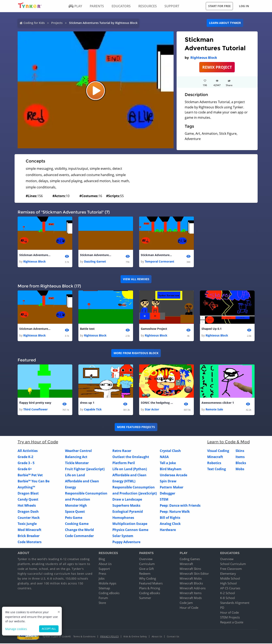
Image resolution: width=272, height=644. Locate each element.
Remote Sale (214, 410)
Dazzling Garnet (95, 262)
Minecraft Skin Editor (194, 574)
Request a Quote (232, 623)
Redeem (145, 574)
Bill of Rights (170, 518)
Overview (146, 560)
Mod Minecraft (29, 530)
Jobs (102, 579)
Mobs (240, 469)
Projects (57, 23)
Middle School (230, 579)
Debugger (167, 494)
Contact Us (173, 637)
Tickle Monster (77, 463)
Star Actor (152, 410)
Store (102, 603)
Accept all (49, 629)
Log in (244, 6)
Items (240, 457)
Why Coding (148, 579)
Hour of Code (189, 608)
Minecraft (215, 457)
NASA (164, 457)
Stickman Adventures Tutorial (35, 255)
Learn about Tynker (225, 23)
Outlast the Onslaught (131, 457)
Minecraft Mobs (191, 579)
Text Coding (217, 469)
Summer (145, 598)
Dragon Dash (28, 512)
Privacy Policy (110, 637)
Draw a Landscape (127, 500)
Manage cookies (16, 629)
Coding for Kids (34, 23)
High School (228, 584)
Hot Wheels (27, 506)
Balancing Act (76, 457)
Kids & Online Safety (135, 637)
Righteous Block (204, 58)
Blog (102, 560)
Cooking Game (77, 524)
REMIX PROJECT (217, 67)
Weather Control (78, 451)
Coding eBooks (109, 594)
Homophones (123, 518)
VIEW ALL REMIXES (136, 279)
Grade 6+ (25, 469)
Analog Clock (170, 524)
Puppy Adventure (126, 542)
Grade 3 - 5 (26, 463)
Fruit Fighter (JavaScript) (85, 469)
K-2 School (228, 594)
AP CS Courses (230, 589)
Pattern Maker (172, 488)
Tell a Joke (168, 463)
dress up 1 (87, 403)
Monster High (76, 506)
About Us (105, 564)
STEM (164, 500)
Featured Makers (151, 584)
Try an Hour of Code (38, 442)
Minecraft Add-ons (193, 589)
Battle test (87, 329)
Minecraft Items (191, 594)
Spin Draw (168, 482)
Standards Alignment (235, 603)
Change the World (79, 530)
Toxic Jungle (27, 524)
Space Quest (75, 512)
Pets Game (74, 518)
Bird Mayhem (171, 469)
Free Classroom (231, 569)
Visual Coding (218, 451)
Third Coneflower (35, 410)
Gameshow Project (154, 329)
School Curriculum (233, 564)
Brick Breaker (29, 536)
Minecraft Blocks (191, 584)
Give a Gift (146, 569)
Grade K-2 (25, 457)
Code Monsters (30, 542)
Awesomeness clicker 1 (218, 403)
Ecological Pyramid (128, 512)
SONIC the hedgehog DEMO (157, 403)
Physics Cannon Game (130, 530)
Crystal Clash (170, 451)
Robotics (214, 463)
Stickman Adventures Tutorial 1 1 (157, 255)
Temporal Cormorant (159, 262)
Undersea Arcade (173, 475)
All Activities (28, 451)
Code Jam (186, 603)
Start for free (219, 6)
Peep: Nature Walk (175, 512)
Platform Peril (124, 463)
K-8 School (228, 598)
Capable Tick (93, 410)
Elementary (228, 574)
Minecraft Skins (190, 569)
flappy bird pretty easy (35, 403)
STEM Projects (230, 618)
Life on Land (75, 475)
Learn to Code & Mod (228, 442)
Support (104, 569)
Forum (103, 598)
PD (222, 608)
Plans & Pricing (150, 589)
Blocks (241, 463)
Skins (240, 451)
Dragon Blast (28, 494)
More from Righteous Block (136, 353)
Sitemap (104, 589)
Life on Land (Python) (130, 469)
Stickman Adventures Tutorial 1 (96, 255)
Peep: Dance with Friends (180, 506)
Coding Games (190, 560)
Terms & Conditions (84, 637)
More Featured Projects (136, 428)
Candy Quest (28, 500)
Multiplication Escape (130, 524)
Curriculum (147, 564)
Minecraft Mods (191, 598)
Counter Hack (29, 518)
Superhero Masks (126, 506)
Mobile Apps (107, 584)
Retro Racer (122, 451)
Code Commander (79, 536)
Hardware (168, 530)
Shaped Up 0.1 (212, 329)
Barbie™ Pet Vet (30, 475)
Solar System (123, 536)
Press (102, 574)
